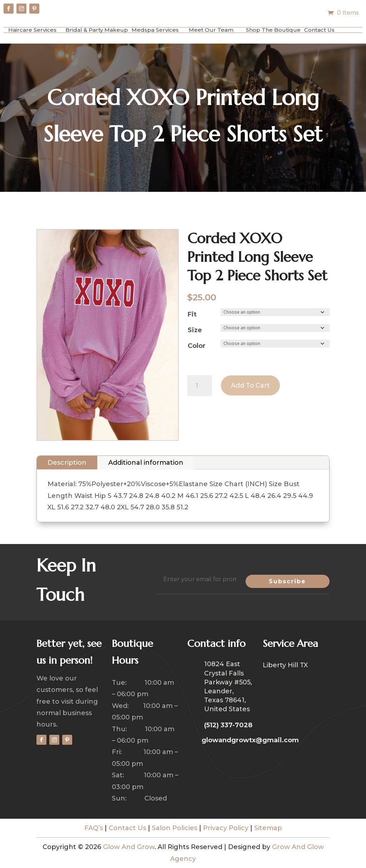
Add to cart (251, 386)
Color (197, 346)
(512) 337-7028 (228, 725)
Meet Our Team (211, 30)
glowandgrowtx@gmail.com (250, 740)
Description (67, 463)
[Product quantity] (200, 386)
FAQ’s (94, 828)
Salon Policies (175, 828)
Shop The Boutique (273, 30)
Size (195, 330)
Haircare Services (32, 30)
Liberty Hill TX (285, 666)
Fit (192, 314)
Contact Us (319, 30)
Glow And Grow (129, 847)
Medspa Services (155, 30)
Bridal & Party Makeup (97, 30)
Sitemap (268, 828)
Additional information (146, 463)
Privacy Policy (226, 828)
